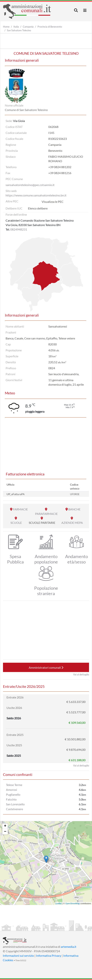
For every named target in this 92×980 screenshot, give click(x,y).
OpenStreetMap (73, 903)
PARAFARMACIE (46, 514)
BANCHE (74, 509)
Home (6, 27)
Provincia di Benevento (50, 27)
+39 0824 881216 (60, 173)
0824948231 (19, 229)
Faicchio (11, 799)
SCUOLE (16, 523)
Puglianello (13, 794)
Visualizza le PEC (53, 202)
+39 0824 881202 (60, 167)
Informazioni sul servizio (18, 956)
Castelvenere (14, 809)
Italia (16, 27)
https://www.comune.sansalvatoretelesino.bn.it (36, 195)
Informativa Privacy (49, 956)
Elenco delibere (38, 208)
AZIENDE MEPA (72, 523)
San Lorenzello (15, 804)
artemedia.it (69, 947)
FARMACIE (20, 509)
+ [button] (5, 826)
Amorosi (11, 790)
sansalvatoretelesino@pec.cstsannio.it (30, 185)
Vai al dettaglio (81, 674)
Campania (28, 27)
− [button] (5, 832)
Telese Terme (14, 785)
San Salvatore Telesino (19, 30)
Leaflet (59, 903)
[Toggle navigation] (76, 10)
